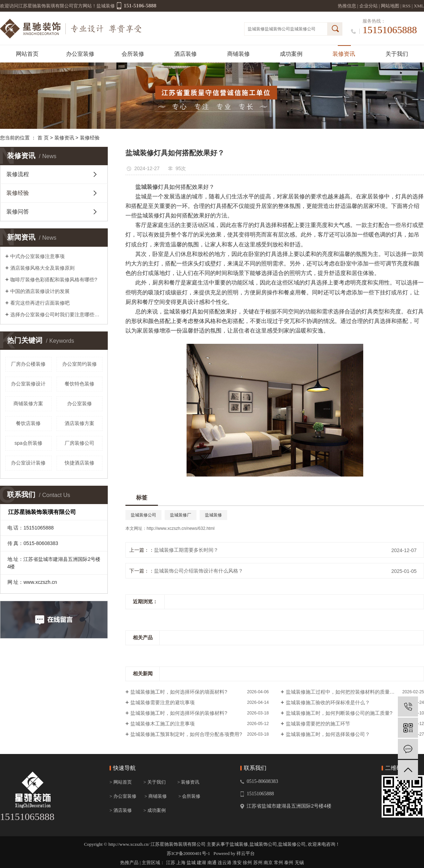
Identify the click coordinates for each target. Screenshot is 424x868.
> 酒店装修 (121, 810)
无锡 (299, 863)
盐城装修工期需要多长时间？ (186, 550)
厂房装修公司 (79, 443)
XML (419, 6)
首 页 (43, 138)
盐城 (191, 863)
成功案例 (291, 54)
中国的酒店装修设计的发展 (40, 291)
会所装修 (133, 54)
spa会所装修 (28, 443)
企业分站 (369, 6)
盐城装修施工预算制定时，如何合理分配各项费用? (186, 734)
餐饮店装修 (28, 423)
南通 (212, 863)
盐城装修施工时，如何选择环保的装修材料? (179, 713)
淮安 (237, 863)
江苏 (171, 863)
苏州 (258, 863)
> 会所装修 (190, 796)
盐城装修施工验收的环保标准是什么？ (328, 702)
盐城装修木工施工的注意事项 (163, 724)
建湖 (201, 863)
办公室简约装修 (79, 364)
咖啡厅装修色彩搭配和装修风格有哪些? (54, 280)
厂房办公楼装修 (28, 364)
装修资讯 (344, 54)
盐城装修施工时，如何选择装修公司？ (328, 734)
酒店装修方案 (79, 423)
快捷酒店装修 (79, 463)
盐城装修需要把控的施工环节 (318, 724)
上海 (181, 863)
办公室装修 (80, 54)
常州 (278, 863)
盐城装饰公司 (277, 29)
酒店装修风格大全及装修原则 (42, 268)
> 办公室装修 (123, 796)
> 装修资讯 (189, 782)
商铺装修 (238, 54)
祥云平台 (246, 853)
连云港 (225, 863)
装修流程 (18, 174)
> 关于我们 (155, 782)
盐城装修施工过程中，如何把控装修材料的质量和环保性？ (350, 692)
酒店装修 (185, 54)
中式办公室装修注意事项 (37, 256)
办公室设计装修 (28, 463)
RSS (407, 6)
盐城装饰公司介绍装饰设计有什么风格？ (199, 571)
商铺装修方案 (28, 403)
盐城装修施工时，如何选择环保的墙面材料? (179, 692)
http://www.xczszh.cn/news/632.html (181, 528)
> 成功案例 (155, 810)
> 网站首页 (121, 782)
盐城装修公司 (303, 29)
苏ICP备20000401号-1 (188, 853)
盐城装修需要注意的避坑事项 (163, 702)
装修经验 (90, 138)
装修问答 (18, 212)
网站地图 (390, 6)
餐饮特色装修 (79, 384)
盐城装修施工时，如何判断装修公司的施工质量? (339, 713)
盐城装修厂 (181, 515)
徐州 (247, 863)
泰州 (289, 863)
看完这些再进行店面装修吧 (40, 303)
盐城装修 (256, 29)
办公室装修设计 (28, 384)
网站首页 (27, 54)
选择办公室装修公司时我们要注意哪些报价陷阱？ (56, 315)
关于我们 (397, 54)
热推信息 (347, 6)
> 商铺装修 (156, 796)
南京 (268, 863)
